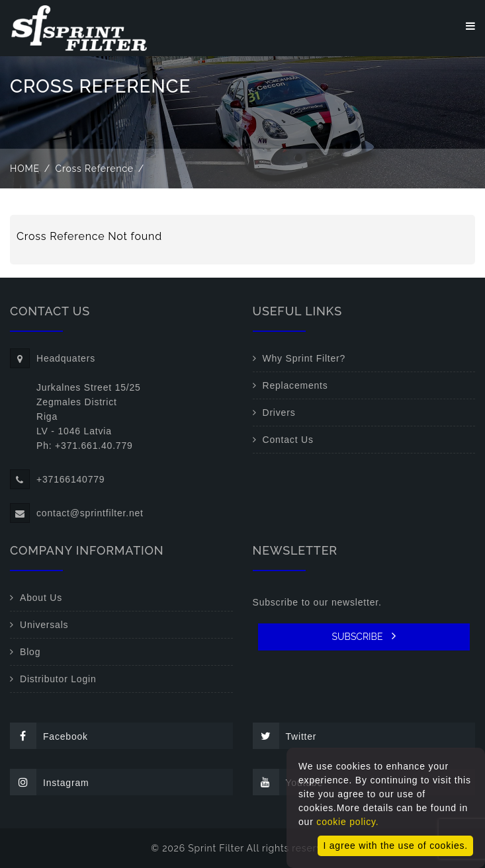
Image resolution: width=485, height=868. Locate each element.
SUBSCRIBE (364, 636)
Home (25, 169)
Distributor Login (58, 679)
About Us (41, 598)
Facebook (49, 736)
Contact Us (288, 440)
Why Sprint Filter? (304, 358)
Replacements (295, 385)
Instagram (49, 782)
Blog (30, 652)
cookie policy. (347, 822)
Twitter (285, 736)
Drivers (279, 413)
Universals (44, 625)
